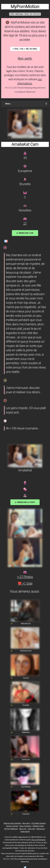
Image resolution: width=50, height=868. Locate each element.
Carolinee (26, 814)
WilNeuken (26, 732)
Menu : (8, 104)
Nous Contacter (25, 826)
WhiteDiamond (26, 651)
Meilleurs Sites (38, 826)
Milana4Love (26, 624)
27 (25, 223)
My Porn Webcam (11, 829)
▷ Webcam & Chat (25, 502)
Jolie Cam (31, 829)
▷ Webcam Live (25, 233)
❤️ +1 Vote (25, 583)
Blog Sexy (26, 823)
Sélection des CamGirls (12, 823)
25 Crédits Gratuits (38, 823)
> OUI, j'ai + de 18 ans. (25, 49)
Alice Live (23, 829)
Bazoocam (41, 829)
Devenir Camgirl (12, 826)
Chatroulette (25, 832)
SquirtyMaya (26, 787)
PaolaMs (26, 705)
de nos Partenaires (39, 840)
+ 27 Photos (25, 577)
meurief (26, 678)
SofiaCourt (26, 760)
